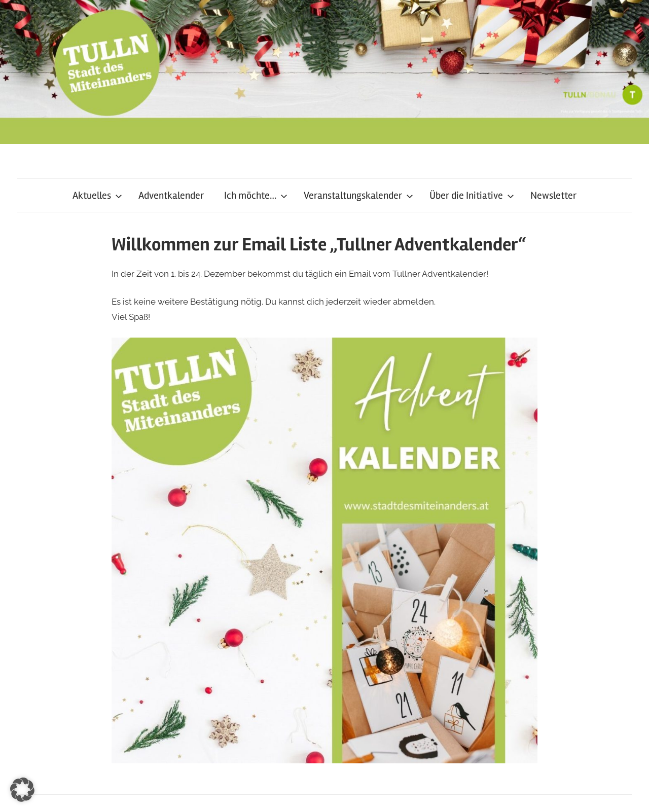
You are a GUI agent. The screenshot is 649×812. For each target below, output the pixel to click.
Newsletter (553, 195)
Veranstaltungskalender (358, 195)
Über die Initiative (472, 195)
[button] (22, 790)
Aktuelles (97, 195)
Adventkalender (171, 195)
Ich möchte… (256, 195)
